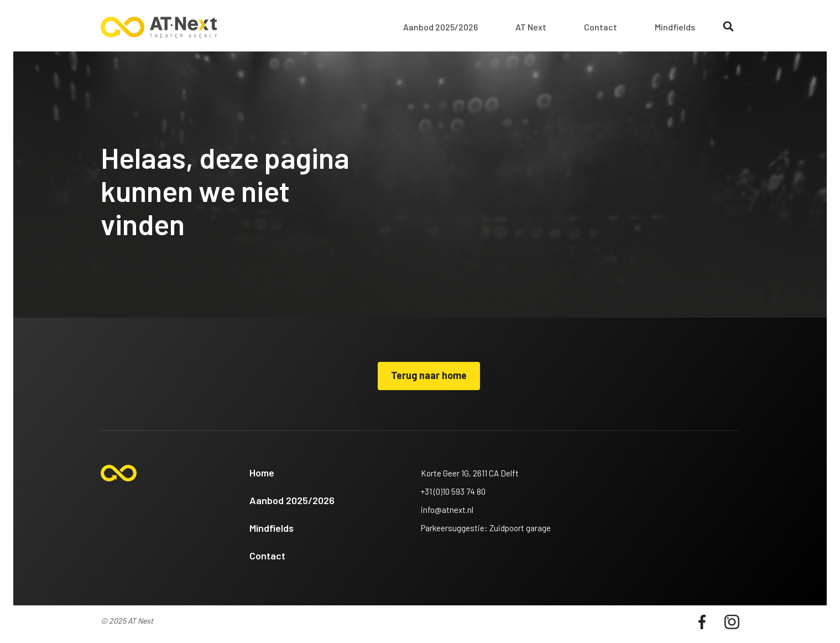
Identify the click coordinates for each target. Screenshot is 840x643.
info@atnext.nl (447, 510)
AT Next (531, 27)
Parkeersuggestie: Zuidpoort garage (486, 528)
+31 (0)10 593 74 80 (453, 491)
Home (262, 473)
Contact (601, 27)
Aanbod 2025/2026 (440, 27)
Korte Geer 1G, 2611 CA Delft (470, 473)
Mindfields (675, 27)
